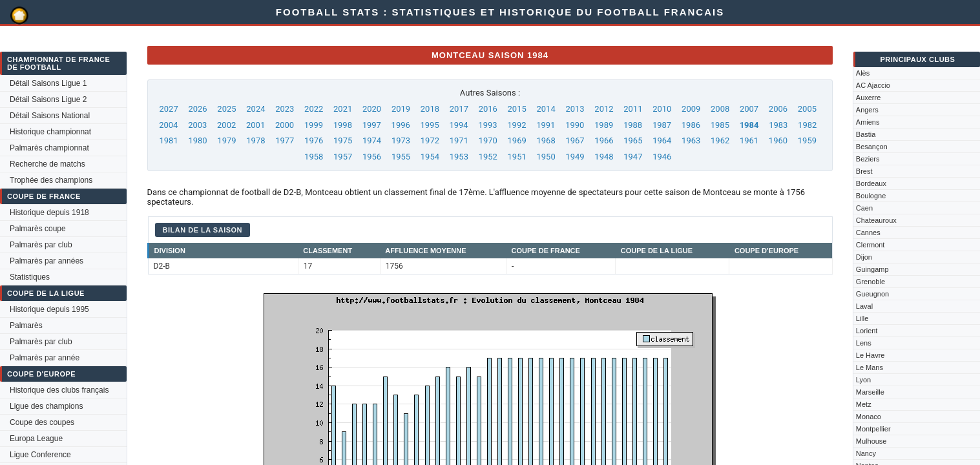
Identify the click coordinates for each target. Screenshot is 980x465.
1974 (372, 140)
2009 (691, 109)
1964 (662, 140)
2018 (430, 109)
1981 (169, 140)
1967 (575, 140)
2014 (546, 109)
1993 (487, 125)
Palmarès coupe (38, 229)
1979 (226, 140)
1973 (401, 140)
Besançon (872, 147)
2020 (372, 109)
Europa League (36, 439)
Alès (863, 73)
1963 (691, 140)
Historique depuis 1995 (49, 309)
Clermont (871, 245)
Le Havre (871, 355)
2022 (314, 109)
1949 (575, 157)
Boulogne (871, 196)
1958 (314, 157)
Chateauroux (876, 220)
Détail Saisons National (50, 116)
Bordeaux (871, 183)
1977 (285, 140)
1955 (401, 157)
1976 (314, 140)
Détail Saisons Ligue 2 (48, 99)
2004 (168, 125)
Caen (864, 208)
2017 (459, 109)
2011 (633, 109)
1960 (778, 140)
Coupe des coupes (42, 422)
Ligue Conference (40, 455)
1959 (807, 140)
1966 (604, 140)
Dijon (864, 257)
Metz (864, 404)
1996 (401, 125)
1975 (343, 140)
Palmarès (26, 325)
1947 (633, 157)
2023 (285, 109)
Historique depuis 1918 (49, 212)
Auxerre (869, 98)
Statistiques (30, 277)
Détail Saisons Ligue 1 (48, 83)
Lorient (867, 331)
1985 (720, 125)
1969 (517, 140)
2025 (226, 109)
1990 (575, 125)
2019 (401, 109)
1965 (633, 140)
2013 (575, 109)
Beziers (868, 159)
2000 (285, 125)
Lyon (863, 380)
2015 (517, 109)
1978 (255, 140)
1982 (807, 125)
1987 (662, 125)
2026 (197, 109)
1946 (662, 157)
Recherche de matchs (47, 164)
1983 (778, 125)
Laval (864, 306)
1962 (720, 140)
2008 (720, 109)
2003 (197, 125)
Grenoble (871, 282)
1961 (749, 140)
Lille (862, 318)
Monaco (869, 417)
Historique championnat (50, 132)
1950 (546, 157)
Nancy (866, 453)
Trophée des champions (51, 180)
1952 (488, 157)
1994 (458, 125)
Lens (864, 343)
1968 (546, 140)
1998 (343, 125)
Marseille (870, 392)
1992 (516, 125)
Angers (867, 110)
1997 (372, 125)
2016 (488, 109)
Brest (864, 171)
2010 (662, 109)
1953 (459, 157)
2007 (749, 109)
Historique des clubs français (59, 390)
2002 (226, 125)
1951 (517, 157)
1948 (604, 157)
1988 (633, 125)
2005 (807, 109)
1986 (691, 125)
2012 (604, 109)
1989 (604, 125)
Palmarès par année (45, 358)
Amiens (868, 122)
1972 (430, 140)
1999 (314, 125)
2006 (778, 109)
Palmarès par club (41, 245)
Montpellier (873, 429)
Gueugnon (872, 294)
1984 (749, 125)
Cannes (868, 232)
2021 (343, 109)
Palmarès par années (47, 261)
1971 (459, 140)
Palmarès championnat (49, 148)
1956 (372, 157)
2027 (169, 109)
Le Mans (870, 367)
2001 (255, 125)
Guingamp (872, 269)
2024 (255, 109)
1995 (430, 125)
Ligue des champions (46, 406)
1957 (343, 157)
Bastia (866, 134)
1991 (546, 125)
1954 (430, 157)
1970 (488, 140)
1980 (197, 140)
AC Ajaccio (873, 85)
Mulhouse (871, 441)
